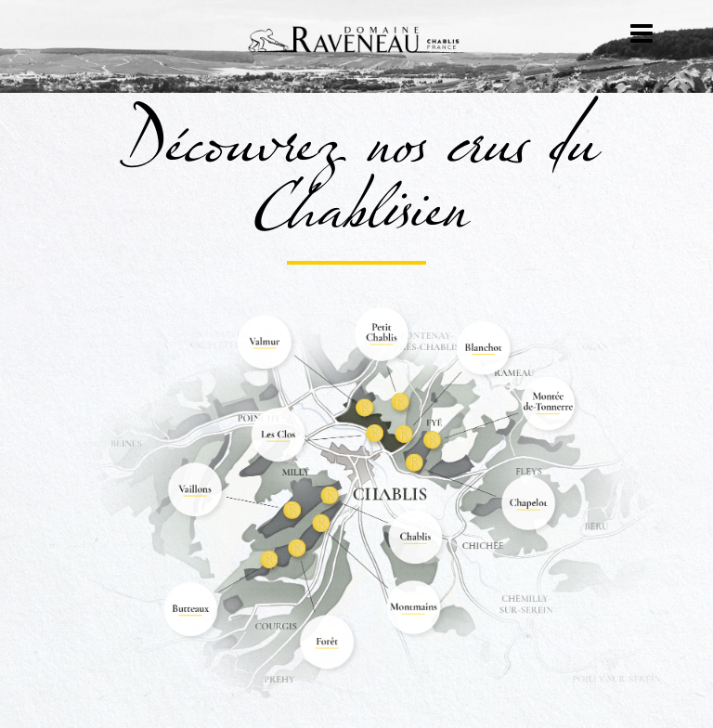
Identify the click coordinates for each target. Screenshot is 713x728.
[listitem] (263, 343)
